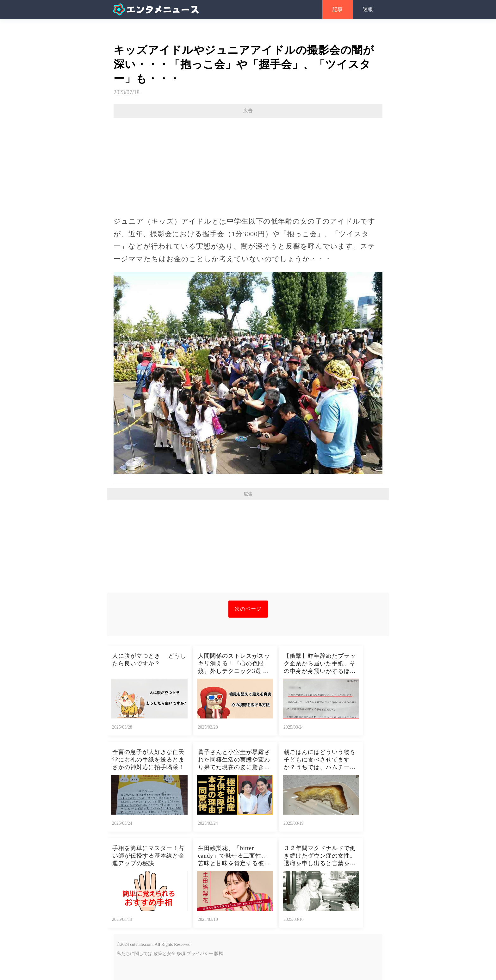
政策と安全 (164, 954)
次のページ (248, 609)
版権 (219, 954)
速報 (368, 9)
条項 (181, 954)
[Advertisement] (248, 164)
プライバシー (200, 954)
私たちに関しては (134, 954)
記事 (338, 9)
